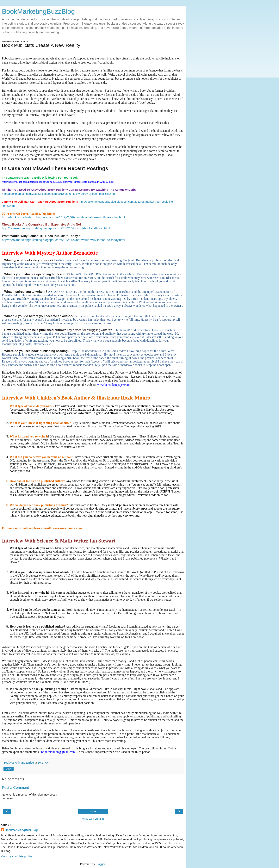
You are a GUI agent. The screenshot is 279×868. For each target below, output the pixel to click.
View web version (93, 819)
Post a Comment (15, 787)
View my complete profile (16, 856)
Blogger (100, 864)
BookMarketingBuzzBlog (38, 11)
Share (9, 769)
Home (93, 811)
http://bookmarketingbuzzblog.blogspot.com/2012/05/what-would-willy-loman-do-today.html (63, 240)
